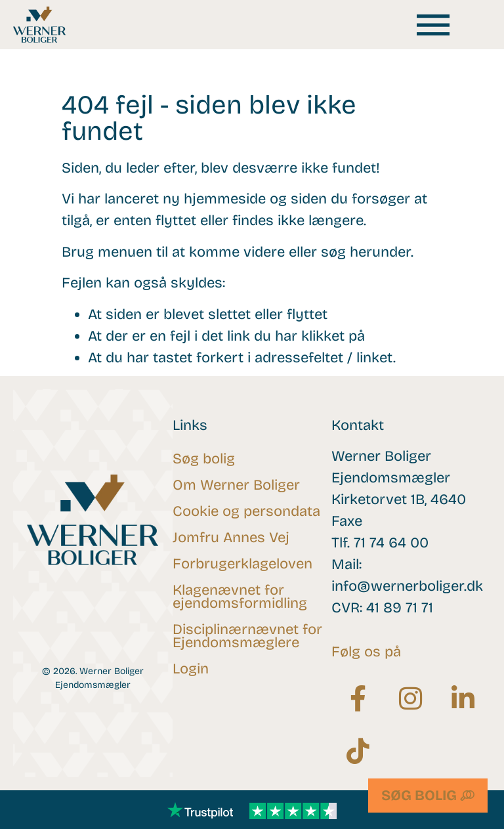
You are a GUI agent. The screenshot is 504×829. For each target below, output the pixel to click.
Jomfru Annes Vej (231, 538)
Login (191, 669)
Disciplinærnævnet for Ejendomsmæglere (247, 636)
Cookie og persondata (246, 511)
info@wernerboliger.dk (407, 586)
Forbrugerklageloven (242, 564)
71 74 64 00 (391, 543)
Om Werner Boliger (236, 485)
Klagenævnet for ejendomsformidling (240, 597)
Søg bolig (204, 459)
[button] (433, 25)
